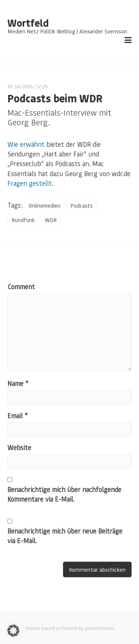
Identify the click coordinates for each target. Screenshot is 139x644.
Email (17, 416)
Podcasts (82, 206)
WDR (51, 220)
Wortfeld (28, 23)
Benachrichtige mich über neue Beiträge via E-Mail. (65, 536)
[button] (13, 631)
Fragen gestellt (30, 183)
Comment (21, 287)
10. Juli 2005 (20, 86)
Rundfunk (23, 220)
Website (19, 448)
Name (18, 383)
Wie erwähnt (26, 144)
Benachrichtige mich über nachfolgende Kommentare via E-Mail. (64, 494)
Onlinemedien (44, 206)
